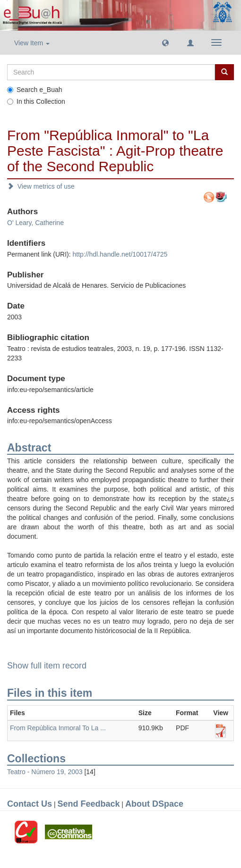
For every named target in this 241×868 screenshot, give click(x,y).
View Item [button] (32, 43)
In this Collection (36, 101)
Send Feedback (88, 804)
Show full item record (47, 666)
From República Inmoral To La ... (58, 728)
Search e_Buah (35, 90)
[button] (165, 42)
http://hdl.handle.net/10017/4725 (120, 254)
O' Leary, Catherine (35, 223)
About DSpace (154, 804)
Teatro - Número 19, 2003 (45, 772)
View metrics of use (41, 186)
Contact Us (30, 804)
